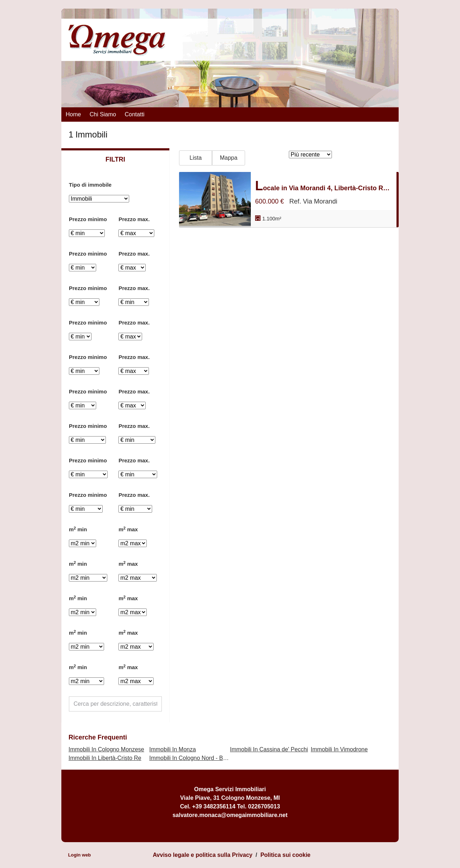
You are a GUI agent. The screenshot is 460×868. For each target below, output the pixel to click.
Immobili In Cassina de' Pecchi (269, 749)
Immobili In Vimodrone (339, 749)
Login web (79, 855)
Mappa (229, 158)
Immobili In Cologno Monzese (106, 749)
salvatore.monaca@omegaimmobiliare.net (230, 815)
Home (73, 114)
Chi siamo (103, 114)
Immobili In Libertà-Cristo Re (105, 758)
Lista (196, 158)
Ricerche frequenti (98, 737)
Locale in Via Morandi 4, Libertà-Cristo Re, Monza (324, 186)
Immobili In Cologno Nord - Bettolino (195, 758)
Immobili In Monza (173, 749)
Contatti (135, 114)
